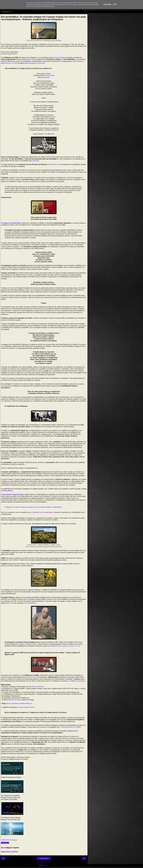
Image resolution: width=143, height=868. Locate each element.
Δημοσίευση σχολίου (10, 852)
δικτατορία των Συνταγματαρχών (43, 512)
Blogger (46, 865)
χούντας (31, 677)
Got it (115, 5)
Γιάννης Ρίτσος (7, 491)
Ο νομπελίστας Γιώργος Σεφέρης (12, 494)
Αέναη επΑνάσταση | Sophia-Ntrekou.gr (19, 703)
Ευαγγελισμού (50, 75)
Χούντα (32, 707)
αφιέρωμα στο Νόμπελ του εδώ (71, 646)
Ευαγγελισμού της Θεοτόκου (36, 63)
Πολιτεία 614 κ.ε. (53, 164)
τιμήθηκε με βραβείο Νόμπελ (28, 644)
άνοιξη (47, 77)
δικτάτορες (36, 161)
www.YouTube (16, 700)
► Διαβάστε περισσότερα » (77, 681)
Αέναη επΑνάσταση (38, 687)
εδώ (29, 59)
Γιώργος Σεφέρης (60, 58)
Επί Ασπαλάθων (30, 603)
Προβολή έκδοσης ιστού (44, 862)
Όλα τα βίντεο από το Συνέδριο (71, 727)
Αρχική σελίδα (44, 858)
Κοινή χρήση (5, 843)
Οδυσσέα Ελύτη (56, 646)
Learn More (107, 5)
